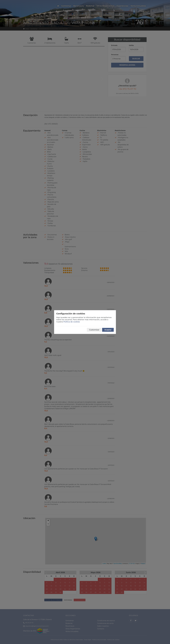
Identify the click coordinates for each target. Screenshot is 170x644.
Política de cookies (72, 322)
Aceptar (108, 330)
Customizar (94, 330)
